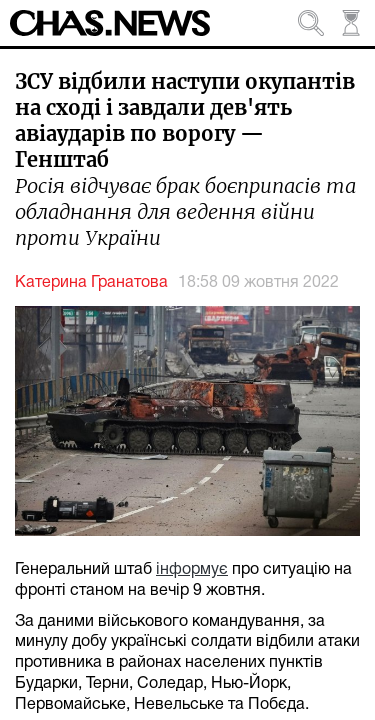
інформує (192, 570)
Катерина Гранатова (91, 283)
